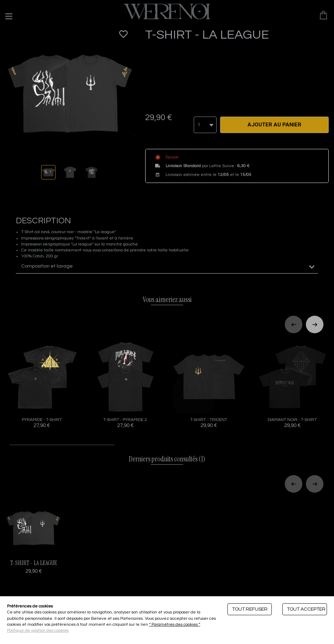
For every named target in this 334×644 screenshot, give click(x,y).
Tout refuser (250, 609)
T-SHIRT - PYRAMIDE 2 (126, 383)
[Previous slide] (294, 323)
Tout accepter (306, 609)
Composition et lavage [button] (47, 265)
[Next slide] (315, 323)
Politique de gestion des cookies (38, 630)
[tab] (167, 265)
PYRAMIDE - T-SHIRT (42, 383)
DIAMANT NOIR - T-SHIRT (293, 383)
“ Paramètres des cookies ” (175, 625)
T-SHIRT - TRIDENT (209, 383)
